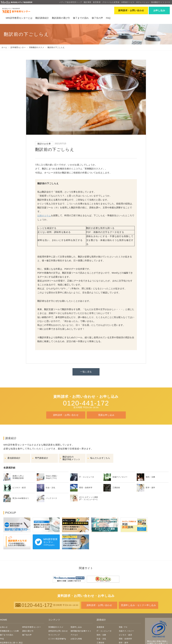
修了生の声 (97, 18)
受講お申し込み (106, 415)
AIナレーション (143, 2)
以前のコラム (44, 216)
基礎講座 (100, 627)
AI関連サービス (128, 2)
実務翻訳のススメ (56, 627)
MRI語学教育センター (32, 627)
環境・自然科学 (125, 639)
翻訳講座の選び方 (61, 18)
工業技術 (100, 643)
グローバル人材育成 (111, 2)
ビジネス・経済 (125, 635)
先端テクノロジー (126, 631)
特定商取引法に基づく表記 (11, 643)
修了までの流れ (81, 18)
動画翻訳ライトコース (161, 2)
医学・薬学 (124, 643)
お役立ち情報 (76, 639)
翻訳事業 (88, 2)
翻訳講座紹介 (42, 18)
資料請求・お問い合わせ (66, 415)
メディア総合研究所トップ (70, 2)
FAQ (108, 18)
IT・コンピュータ (104, 631)
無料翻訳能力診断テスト (81, 631)
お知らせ (4, 627)
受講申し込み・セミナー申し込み (139, 605)
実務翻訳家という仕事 (9, 631)
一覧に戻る (86, 372)
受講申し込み (76, 627)
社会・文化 (101, 639)
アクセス (74, 635)
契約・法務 (101, 635)
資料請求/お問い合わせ (58, 631)
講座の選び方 (28, 631)
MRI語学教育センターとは (19, 18)
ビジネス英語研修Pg (57, 639)
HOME (4, 620)
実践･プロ (123, 627)
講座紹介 (101, 620)
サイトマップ (54, 635)
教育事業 (97, 2)
